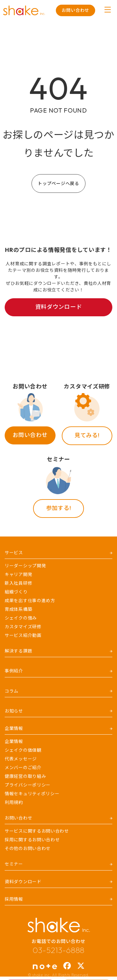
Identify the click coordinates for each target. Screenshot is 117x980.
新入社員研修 (18, 583)
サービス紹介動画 (23, 635)
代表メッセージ (21, 759)
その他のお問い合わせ (28, 848)
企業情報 (14, 741)
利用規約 (14, 802)
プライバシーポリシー (28, 785)
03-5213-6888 (58, 950)
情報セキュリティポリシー (32, 794)
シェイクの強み (21, 618)
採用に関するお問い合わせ (32, 840)
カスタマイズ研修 (23, 627)
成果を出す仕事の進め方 (30, 601)
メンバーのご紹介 (23, 768)
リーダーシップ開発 (25, 566)
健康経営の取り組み (25, 776)
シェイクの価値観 (23, 750)
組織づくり (16, 592)
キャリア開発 (18, 574)
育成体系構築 (18, 609)
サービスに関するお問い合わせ (37, 831)
